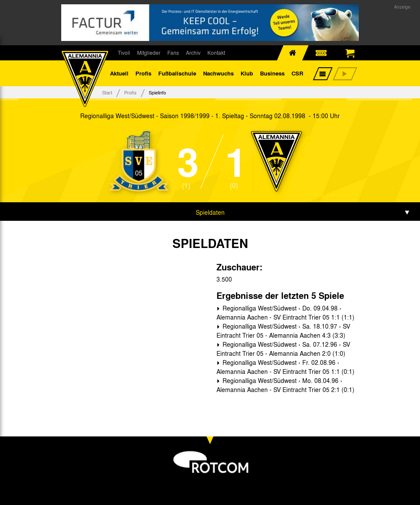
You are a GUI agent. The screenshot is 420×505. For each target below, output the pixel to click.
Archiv (193, 53)
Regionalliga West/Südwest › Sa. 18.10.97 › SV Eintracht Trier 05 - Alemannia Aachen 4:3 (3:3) (283, 331)
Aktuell (119, 73)
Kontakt (216, 53)
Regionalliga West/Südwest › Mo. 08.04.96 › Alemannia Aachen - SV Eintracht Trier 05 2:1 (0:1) (285, 385)
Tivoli (124, 53)
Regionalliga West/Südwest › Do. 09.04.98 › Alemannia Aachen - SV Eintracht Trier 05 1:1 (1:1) (285, 312)
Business (272, 73)
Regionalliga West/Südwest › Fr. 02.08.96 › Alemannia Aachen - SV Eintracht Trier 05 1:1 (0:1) (285, 367)
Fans (173, 53)
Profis (143, 73)
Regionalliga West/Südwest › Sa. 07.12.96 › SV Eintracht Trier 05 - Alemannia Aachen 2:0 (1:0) (283, 349)
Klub (247, 73)
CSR (297, 73)
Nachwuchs (218, 73)
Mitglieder (149, 53)
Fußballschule (177, 73)
